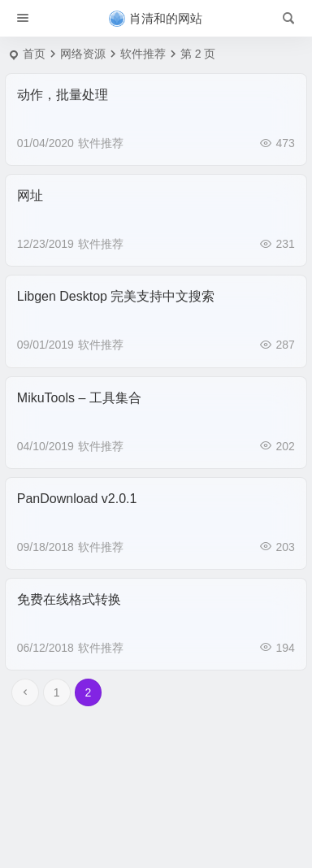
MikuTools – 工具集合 (79, 398)
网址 (30, 195)
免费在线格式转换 (69, 599)
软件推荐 (101, 143)
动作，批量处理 (63, 95)
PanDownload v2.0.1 (77, 499)
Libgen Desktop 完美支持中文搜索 (116, 296)
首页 (34, 54)
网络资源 (83, 54)
